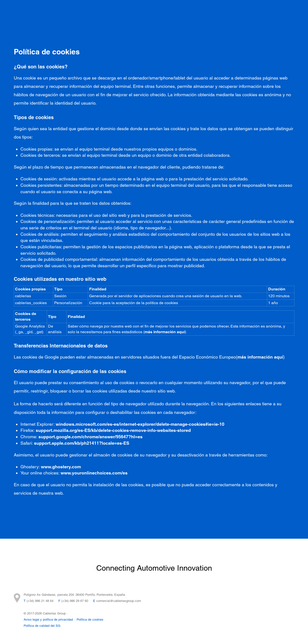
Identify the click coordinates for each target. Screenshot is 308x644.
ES (287, 16)
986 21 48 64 (44, 601)
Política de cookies (90, 620)
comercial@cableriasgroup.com (119, 601)
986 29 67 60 (79, 601)
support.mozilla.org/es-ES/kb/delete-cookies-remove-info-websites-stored (113, 430)
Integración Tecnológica (126, 12)
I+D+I (162, 12)
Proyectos (86, 12)
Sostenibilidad (229, 12)
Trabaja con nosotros (96, 22)
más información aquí (165, 332)
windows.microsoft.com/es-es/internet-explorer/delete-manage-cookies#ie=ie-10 (140, 424)
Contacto (259, 12)
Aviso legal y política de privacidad (48, 620)
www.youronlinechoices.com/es (94, 473)
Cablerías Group (191, 12)
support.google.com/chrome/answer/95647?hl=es (90, 437)
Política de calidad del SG (42, 626)
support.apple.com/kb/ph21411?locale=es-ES (82, 443)
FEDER (132, 22)
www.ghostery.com (61, 467)
